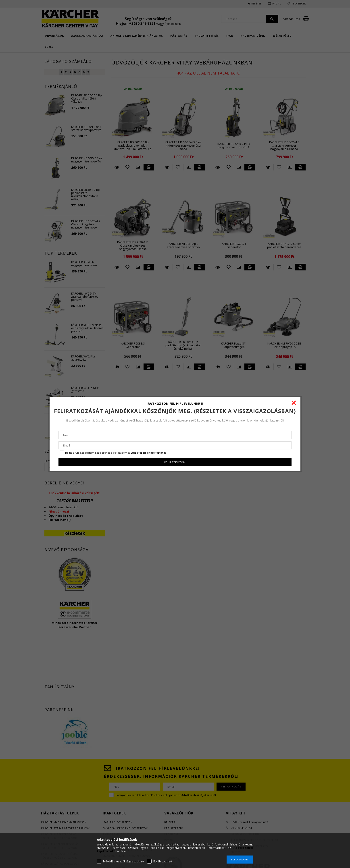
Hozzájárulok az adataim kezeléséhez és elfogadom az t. (116, 453)
